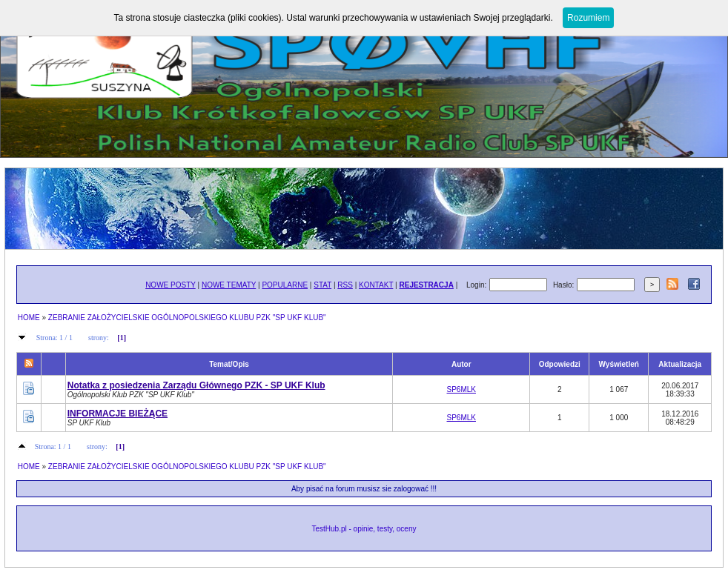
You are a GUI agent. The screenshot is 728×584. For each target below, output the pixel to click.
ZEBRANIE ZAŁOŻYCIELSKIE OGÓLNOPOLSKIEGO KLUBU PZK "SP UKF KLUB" (187, 318)
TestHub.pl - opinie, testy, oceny (364, 529)
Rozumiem (588, 18)
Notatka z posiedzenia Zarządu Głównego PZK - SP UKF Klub (196, 385)
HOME (29, 318)
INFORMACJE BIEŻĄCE (118, 414)
